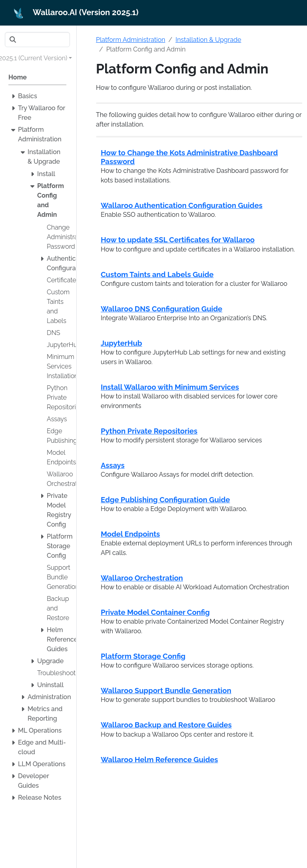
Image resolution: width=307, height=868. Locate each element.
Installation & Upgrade (208, 40)
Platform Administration (131, 40)
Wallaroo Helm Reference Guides (159, 760)
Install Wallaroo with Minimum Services (170, 387)
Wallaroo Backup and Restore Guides (166, 725)
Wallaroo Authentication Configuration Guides (182, 205)
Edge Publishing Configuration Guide (165, 500)
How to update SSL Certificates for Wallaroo (178, 240)
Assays (113, 465)
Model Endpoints (130, 534)
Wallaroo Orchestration (142, 578)
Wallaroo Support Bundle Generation (166, 691)
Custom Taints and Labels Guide (157, 274)
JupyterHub (122, 343)
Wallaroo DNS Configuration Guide (161, 309)
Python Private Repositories (149, 431)
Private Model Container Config (155, 612)
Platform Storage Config (143, 656)
